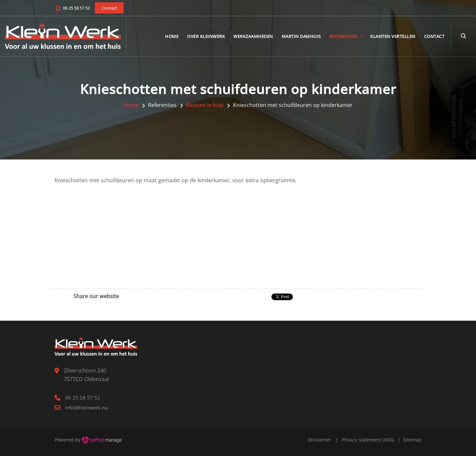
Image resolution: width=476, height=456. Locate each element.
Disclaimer (319, 440)
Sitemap (412, 440)
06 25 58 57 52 (76, 8)
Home (172, 36)
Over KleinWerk (206, 36)
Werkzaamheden (253, 36)
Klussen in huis (205, 105)
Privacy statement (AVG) (368, 440)
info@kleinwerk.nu (86, 407)
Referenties (344, 36)
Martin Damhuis (301, 36)
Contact (434, 36)
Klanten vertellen (393, 36)
